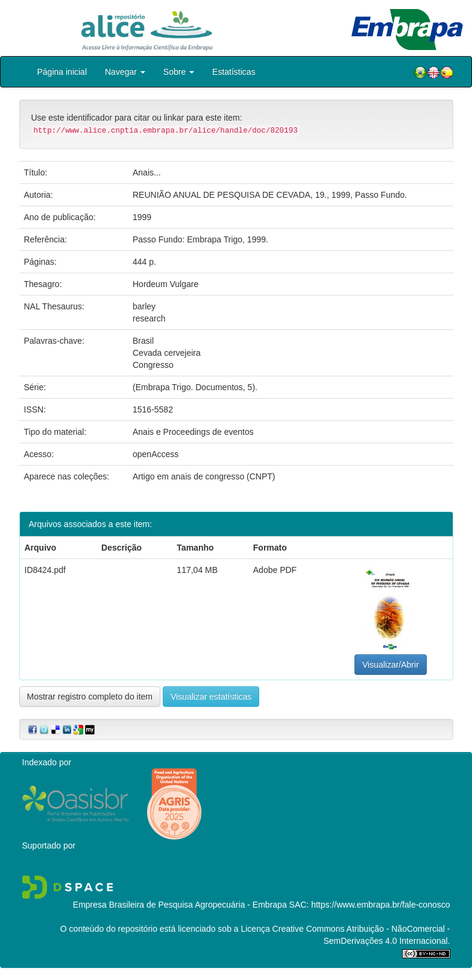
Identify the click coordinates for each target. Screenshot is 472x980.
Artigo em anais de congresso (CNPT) (204, 476)
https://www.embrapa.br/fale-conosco (380, 905)
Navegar (125, 72)
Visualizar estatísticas (211, 697)
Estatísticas (234, 72)
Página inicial (62, 72)
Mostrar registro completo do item (90, 697)
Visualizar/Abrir (391, 665)
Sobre (179, 72)
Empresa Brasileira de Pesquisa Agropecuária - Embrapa (180, 905)
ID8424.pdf (46, 570)
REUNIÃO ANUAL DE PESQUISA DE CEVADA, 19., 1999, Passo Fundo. (270, 195)
